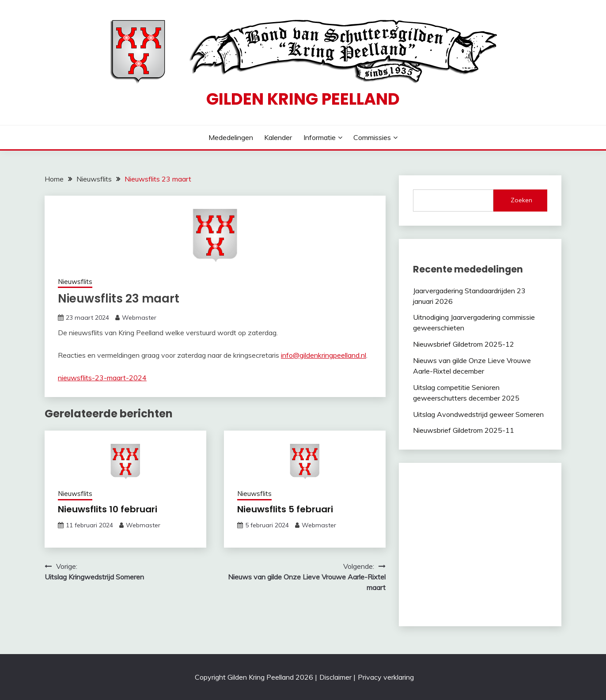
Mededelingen (231, 137)
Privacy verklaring (386, 677)
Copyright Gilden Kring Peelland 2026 (254, 677)
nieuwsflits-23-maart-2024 (102, 378)
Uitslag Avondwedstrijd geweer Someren (478, 414)
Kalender (278, 137)
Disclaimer (335, 677)
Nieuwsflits (75, 282)
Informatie (320, 137)
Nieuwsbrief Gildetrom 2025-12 (464, 344)
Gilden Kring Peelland (303, 99)
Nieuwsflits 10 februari (108, 509)
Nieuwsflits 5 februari (285, 509)
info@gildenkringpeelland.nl (324, 355)
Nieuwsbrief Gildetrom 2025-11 (464, 430)
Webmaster (139, 318)
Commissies (372, 137)
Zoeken (521, 200)
